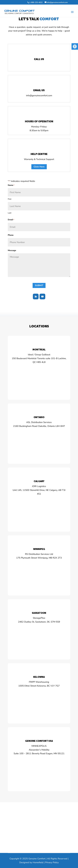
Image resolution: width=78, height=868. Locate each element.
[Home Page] (19, 12)
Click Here (39, 167)
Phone (11, 235)
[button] (75, 46)
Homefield (38, 862)
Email (11, 220)
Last (10, 213)
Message (12, 250)
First (10, 199)
